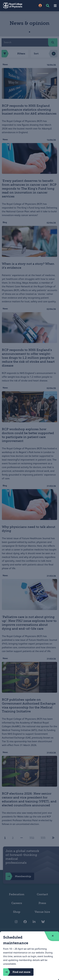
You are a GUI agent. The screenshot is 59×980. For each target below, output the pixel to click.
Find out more (17, 972)
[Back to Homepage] (15, 6)
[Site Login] (40, 6)
